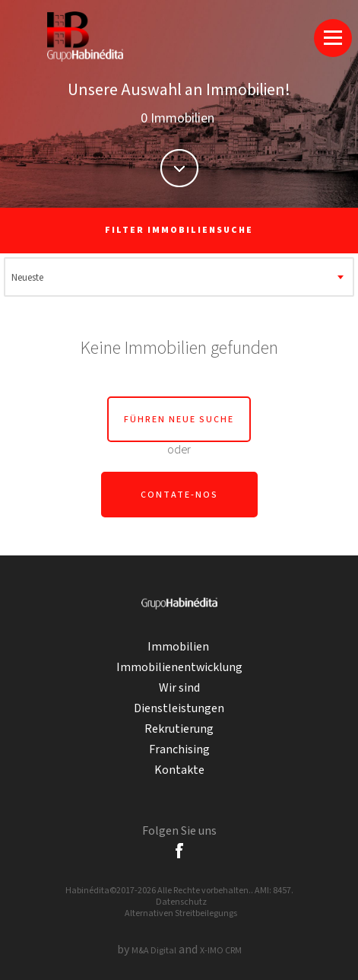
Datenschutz (181, 902)
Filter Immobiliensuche (179, 230)
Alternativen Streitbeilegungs (181, 913)
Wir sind (179, 688)
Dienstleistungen (179, 709)
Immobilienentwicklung (179, 668)
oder (179, 450)
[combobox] (179, 277)
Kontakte (179, 770)
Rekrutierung (179, 729)
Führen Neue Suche (179, 420)
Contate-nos (179, 495)
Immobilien (179, 647)
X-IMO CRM (221, 951)
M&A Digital (154, 951)
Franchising (179, 750)
